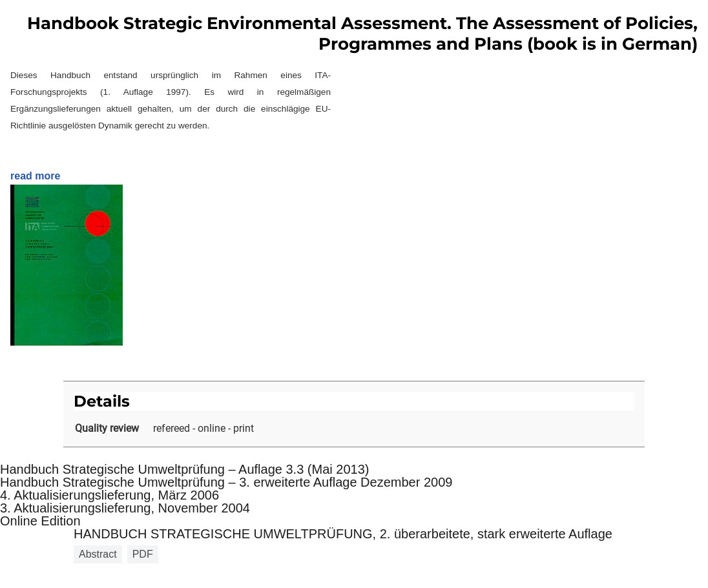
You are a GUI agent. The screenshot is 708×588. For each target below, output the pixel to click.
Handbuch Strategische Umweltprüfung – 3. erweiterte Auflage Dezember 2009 (226, 482)
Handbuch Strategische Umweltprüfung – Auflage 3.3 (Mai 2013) (184, 469)
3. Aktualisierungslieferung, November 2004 (125, 508)
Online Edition (40, 521)
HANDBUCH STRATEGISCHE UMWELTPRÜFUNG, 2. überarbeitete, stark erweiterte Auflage (343, 534)
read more (35, 176)
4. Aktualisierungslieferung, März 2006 (109, 495)
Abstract (98, 554)
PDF (143, 554)
